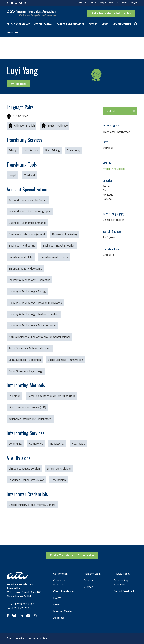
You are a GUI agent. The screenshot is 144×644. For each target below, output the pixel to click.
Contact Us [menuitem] (90, 580)
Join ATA (82, 3)
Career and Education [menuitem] (60, 583)
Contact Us (122, 3)
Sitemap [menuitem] (88, 587)
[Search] (136, 24)
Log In (134, 3)
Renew (93, 3)
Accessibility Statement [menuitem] (121, 583)
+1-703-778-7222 (21, 608)
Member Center (122, 24)
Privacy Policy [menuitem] (122, 574)
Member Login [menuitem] (92, 574)
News (105, 24)
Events (93, 24)
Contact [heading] (110, 111)
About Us (12, 32)
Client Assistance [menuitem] (63, 591)
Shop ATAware (107, 3)
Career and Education (71, 24)
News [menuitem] (57, 604)
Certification (43, 24)
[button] (111, 13)
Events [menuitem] (57, 598)
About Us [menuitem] (59, 618)
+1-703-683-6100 (24, 604)
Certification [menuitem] (60, 574)
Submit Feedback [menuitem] (124, 591)
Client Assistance (18, 24)
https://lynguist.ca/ (114, 169)
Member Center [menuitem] (63, 611)
